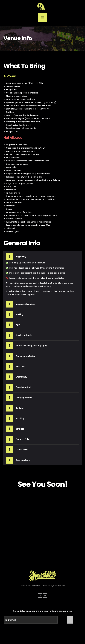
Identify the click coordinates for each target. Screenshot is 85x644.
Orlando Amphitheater (30, 586)
